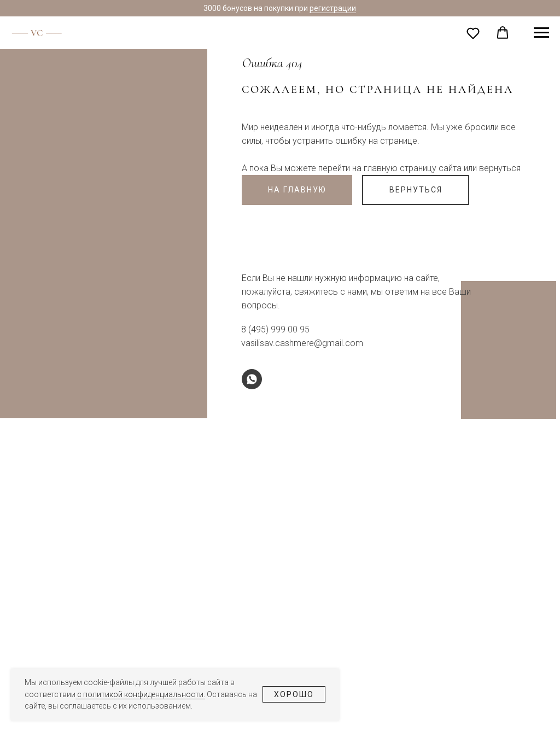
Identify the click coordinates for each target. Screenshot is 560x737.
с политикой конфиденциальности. (140, 694)
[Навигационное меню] (541, 33)
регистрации (333, 8)
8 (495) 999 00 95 (275, 329)
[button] (473, 33)
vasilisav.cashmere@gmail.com (302, 343)
